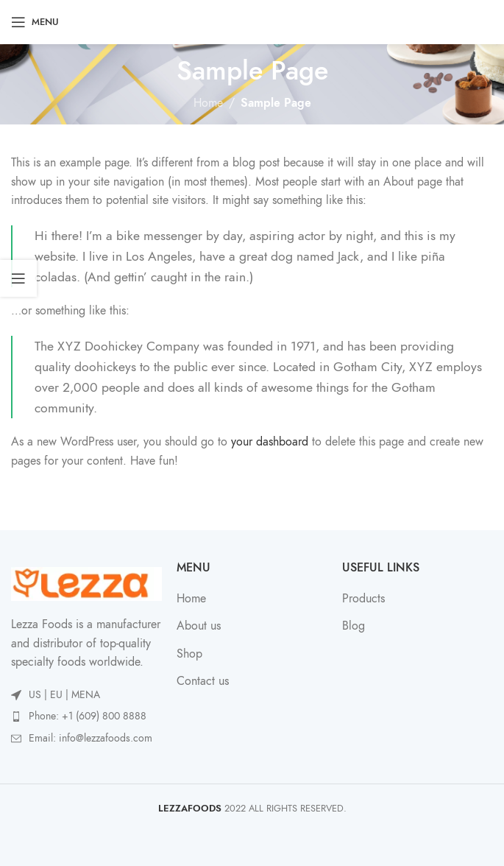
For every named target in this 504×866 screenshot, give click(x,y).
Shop (189, 654)
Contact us (203, 681)
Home (208, 103)
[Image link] (86, 583)
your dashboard (270, 442)
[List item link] (86, 717)
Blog (354, 626)
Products (363, 599)
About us (199, 626)
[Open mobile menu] (35, 22)
